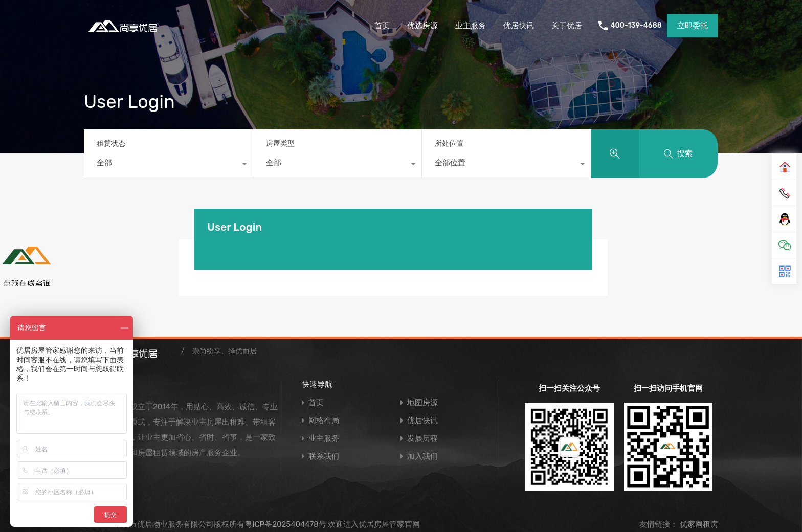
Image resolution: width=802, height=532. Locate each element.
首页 (382, 26)
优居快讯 (519, 26)
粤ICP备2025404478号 (285, 524)
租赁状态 (111, 143)
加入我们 (422, 457)
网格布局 (324, 421)
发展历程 (422, 439)
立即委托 (693, 26)
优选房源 (422, 26)
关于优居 (567, 26)
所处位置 (449, 143)
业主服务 (471, 26)
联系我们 (324, 457)
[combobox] (168, 165)
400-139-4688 (636, 26)
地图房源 (422, 403)
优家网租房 (698, 524)
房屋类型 (280, 143)
